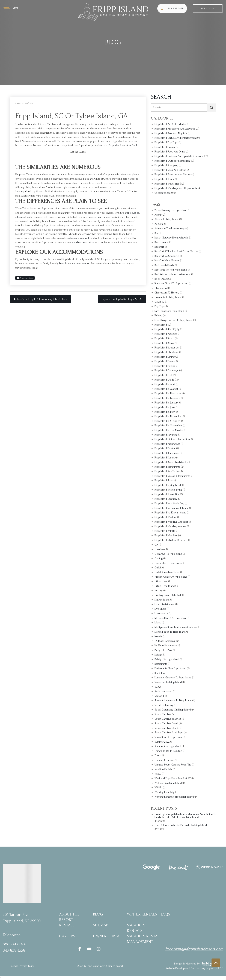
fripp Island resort (165, 458)
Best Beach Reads (164, 265)
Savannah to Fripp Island (168, 682)
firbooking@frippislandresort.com (194, 949)
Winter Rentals (142, 914)
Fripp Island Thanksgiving (168, 490)
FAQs (165, 914)
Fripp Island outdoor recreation (172, 439)
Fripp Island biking (164, 343)
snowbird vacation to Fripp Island (173, 701)
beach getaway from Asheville (171, 238)
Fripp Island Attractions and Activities (175, 129)
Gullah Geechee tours (167, 572)
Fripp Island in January (166, 403)
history (159, 591)
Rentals (67, 925)
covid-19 (159, 302)
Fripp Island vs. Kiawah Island (170, 513)
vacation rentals (163, 769)
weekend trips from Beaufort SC (173, 778)
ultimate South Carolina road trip (173, 765)
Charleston (161, 288)
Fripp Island (161, 325)
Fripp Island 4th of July (167, 329)
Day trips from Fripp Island (169, 311)
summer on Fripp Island (168, 746)
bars (157, 233)
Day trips (160, 306)
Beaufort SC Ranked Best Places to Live (176, 251)
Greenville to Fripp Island (168, 563)
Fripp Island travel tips (167, 494)
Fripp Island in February (167, 398)
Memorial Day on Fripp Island (171, 618)
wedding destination (83, 242)
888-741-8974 (14, 944)
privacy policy (27, 966)
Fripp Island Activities (166, 334)
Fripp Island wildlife (165, 531)
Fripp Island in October (167, 421)
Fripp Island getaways (166, 371)
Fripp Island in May (165, 412)
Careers (67, 936)
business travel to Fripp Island (171, 284)
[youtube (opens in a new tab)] (89, 949)
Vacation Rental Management (143, 939)
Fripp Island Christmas (166, 352)
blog (98, 914)
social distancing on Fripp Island (173, 710)
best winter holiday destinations (173, 274)
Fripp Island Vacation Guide (123, 145)
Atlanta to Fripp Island (166, 219)
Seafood (159, 696)
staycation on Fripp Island (169, 737)
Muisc (158, 623)
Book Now (208, 9)
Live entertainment (165, 604)
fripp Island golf (163, 375)
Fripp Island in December (168, 393)
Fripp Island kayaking (166, 435)
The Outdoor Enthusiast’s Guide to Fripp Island (181, 825)
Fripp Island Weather (166, 517)
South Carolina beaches (168, 719)
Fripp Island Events (165, 147)
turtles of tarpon (164, 760)
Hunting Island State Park (168, 595)
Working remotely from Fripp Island (174, 797)
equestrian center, (99, 217)
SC (156, 687)
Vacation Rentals (136, 928)
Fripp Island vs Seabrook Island (172, 508)
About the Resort (69, 917)
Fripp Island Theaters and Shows (173, 175)
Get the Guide (78, 152)
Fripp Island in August (166, 389)
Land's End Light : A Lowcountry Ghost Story (40, 299)
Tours (158, 756)
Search (157, 108)
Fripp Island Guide (164, 380)
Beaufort (159, 247)
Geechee (160, 549)
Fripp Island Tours (164, 179)
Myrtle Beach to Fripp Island (170, 632)
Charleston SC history (167, 293)
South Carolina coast (166, 723)
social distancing (164, 705)
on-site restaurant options (79, 238)
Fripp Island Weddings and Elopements (176, 188)
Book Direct (161, 279)
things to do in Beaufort (168, 751)
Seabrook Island (163, 691)
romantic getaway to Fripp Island (173, 678)
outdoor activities (165, 641)
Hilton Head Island (165, 586)
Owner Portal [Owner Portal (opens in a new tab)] (107, 936)
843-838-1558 (14, 950)
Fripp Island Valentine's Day (169, 503)
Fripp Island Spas (164, 481)
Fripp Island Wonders (166, 536)
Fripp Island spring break (168, 485)
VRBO (158, 774)
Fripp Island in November (168, 416)
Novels (158, 636)
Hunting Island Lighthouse (30, 191)
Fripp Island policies (165, 448)
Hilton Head (161, 581)
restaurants (161, 664)
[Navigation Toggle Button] (11, 8)
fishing (158, 316)
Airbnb (158, 215)
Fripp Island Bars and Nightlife (171, 133)
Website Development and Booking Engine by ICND (195, 968)
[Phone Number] (173, 9)
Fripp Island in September (168, 426)
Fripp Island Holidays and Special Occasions (179, 156)
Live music (160, 609)
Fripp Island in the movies (169, 430)
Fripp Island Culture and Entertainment (176, 138)
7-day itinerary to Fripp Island (171, 210)
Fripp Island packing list (167, 444)
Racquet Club (25, 217)
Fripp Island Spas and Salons (170, 170)
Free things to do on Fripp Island (173, 320)
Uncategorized (25, 278)
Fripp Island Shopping (166, 165)
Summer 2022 (162, 742)
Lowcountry (161, 613)
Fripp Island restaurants (167, 467)
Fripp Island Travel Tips (167, 184)
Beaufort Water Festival (167, 261)
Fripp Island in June (165, 407)
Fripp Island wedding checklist (171, 522)
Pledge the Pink (163, 650)
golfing (159, 558)
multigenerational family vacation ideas (176, 627)
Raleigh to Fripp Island (167, 659)
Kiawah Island (162, 600)
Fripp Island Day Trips (166, 143)
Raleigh (158, 655)
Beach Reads (161, 242)
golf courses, (132, 213)
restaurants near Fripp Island (170, 668)
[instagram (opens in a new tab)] (99, 949)
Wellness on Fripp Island (168, 783)
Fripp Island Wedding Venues (170, 526)
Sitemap (101, 925)
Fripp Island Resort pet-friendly (171, 462)
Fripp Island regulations (167, 453)
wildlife (158, 788)
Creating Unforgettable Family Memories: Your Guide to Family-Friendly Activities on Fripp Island (185, 816)
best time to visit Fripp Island (171, 270)
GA (156, 545)
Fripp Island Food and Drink (170, 152)
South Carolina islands (167, 728)
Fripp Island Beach (164, 339)
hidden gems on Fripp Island (171, 577)
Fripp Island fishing (165, 366)
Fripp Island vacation (166, 499)
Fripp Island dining (165, 357)
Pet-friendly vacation (166, 646)
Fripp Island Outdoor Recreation (172, 161)
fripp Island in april (165, 384)
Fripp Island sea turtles (167, 471)
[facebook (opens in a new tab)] (80, 949)
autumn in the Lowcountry (170, 229)
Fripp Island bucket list (167, 348)
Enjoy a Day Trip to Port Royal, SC (122, 299)
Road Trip (160, 673)
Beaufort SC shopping (167, 256)
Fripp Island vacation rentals (74, 264)
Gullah (158, 568)
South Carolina (163, 714)
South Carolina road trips (169, 733)
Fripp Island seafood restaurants (172, 476)
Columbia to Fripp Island (168, 297)
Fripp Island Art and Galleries (170, 124)
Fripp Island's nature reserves (171, 540)
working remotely (164, 792)
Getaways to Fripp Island (168, 554)
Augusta (159, 224)
